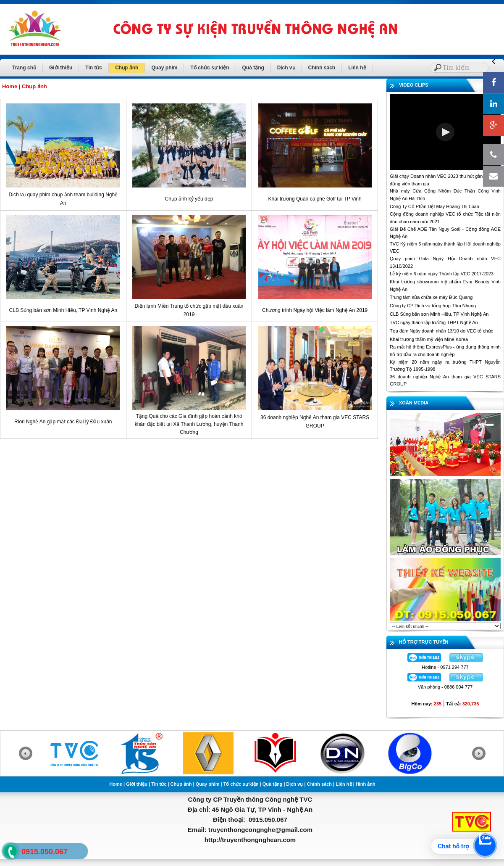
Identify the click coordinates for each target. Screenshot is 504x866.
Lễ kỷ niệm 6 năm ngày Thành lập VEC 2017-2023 (442, 274)
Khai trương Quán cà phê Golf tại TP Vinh (315, 199)
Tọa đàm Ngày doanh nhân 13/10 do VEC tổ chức (441, 331)
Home (10, 86)
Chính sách (322, 68)
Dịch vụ (286, 68)
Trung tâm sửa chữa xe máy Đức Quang (431, 297)
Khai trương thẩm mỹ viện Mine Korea (429, 339)
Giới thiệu (61, 68)
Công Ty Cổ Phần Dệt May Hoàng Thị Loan (434, 206)
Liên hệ (357, 68)
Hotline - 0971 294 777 (445, 667)
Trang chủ (24, 68)
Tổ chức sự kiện (210, 68)
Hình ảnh (366, 784)
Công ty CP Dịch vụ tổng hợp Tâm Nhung (433, 306)
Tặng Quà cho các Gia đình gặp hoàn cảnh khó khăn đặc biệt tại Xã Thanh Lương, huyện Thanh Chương (189, 424)
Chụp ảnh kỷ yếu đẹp (189, 199)
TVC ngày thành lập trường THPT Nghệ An (434, 322)
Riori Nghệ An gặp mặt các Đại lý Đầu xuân (63, 422)
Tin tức (94, 68)
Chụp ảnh (127, 68)
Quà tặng (253, 68)
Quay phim (164, 68)
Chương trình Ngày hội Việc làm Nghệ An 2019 (315, 310)
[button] (445, 132)
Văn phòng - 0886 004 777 (445, 687)
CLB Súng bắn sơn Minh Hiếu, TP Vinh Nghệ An (63, 310)
